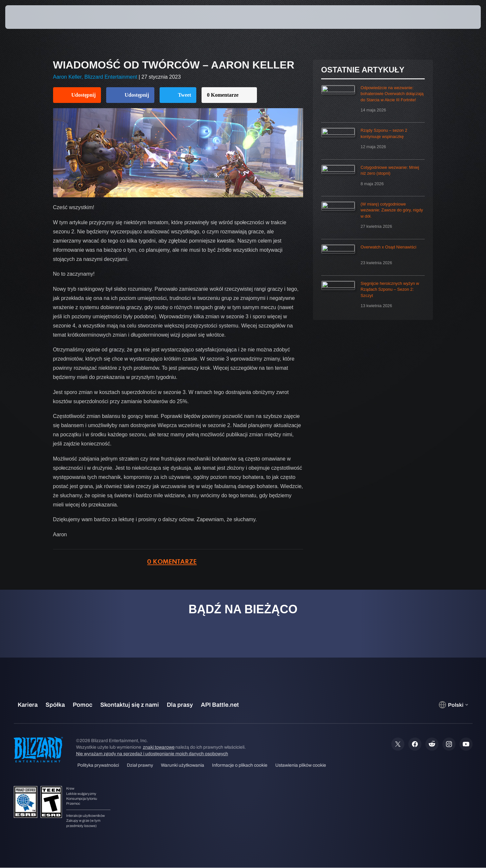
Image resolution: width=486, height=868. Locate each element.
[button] (457, 17)
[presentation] (29, 17)
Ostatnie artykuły (363, 70)
